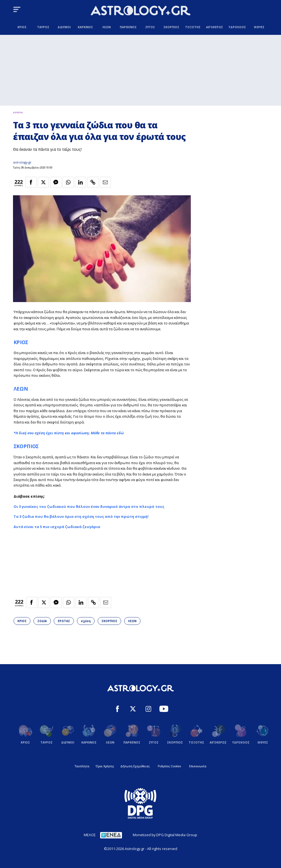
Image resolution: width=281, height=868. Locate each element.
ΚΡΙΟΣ (21, 342)
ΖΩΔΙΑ (42, 621)
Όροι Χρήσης (105, 766)
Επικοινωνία (198, 766)
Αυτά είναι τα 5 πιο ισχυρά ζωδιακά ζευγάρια (57, 527)
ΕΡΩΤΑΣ (64, 621)
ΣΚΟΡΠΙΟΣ (26, 446)
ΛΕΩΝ (21, 389)
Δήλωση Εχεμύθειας (135, 766)
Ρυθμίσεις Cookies (169, 766)
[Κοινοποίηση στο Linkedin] (80, 182)
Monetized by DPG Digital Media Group (165, 835)
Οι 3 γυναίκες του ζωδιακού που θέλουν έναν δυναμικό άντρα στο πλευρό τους (89, 506)
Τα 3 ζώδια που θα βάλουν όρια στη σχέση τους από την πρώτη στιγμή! (81, 516)
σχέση (86, 621)
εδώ (120, 433)
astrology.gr (22, 162)
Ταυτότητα (82, 766)
